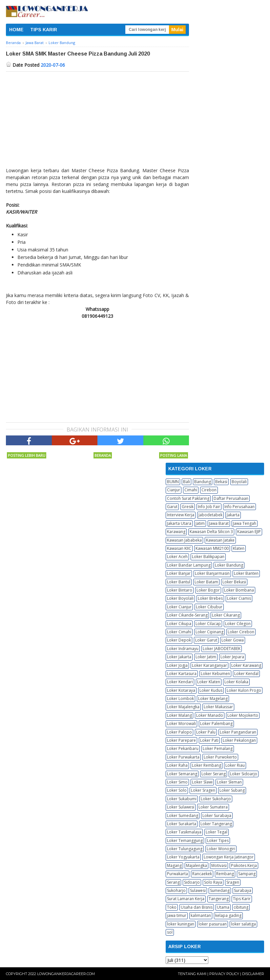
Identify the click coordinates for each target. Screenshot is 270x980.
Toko (172, 907)
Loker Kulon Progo (244, 690)
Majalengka (197, 865)
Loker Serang (214, 774)
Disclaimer (253, 974)
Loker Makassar (218, 707)
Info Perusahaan (239, 507)
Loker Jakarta (179, 657)
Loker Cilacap (208, 624)
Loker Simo (177, 782)
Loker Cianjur (179, 607)
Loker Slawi (202, 782)
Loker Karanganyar (209, 665)
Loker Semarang (182, 774)
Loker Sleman (229, 782)
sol (170, 932)
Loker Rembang (207, 765)
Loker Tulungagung (185, 849)
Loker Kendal (246, 674)
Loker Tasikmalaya (184, 832)
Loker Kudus (211, 690)
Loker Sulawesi (181, 807)
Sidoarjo (192, 882)
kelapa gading (228, 915)
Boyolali (239, 482)
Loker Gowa (233, 640)
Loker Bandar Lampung (189, 565)
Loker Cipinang (209, 632)
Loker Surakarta (182, 824)
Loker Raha (177, 765)
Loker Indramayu (183, 649)
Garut (172, 507)
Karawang (176, 532)
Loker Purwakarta (183, 757)
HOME (16, 30)
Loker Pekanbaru (183, 748)
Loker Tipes (218, 840)
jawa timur (177, 915)
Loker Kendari (180, 682)
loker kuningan (181, 924)
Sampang (247, 874)
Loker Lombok (180, 699)
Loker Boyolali (180, 598)
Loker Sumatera (213, 807)
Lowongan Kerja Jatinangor (229, 857)
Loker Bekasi (234, 582)
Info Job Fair (209, 507)
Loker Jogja (177, 665)
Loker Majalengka (183, 707)
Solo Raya (213, 882)
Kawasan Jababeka (184, 540)
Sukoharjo (176, 890)
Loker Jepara (232, 657)
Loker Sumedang (183, 816)
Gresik (188, 507)
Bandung (203, 482)
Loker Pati (209, 740)
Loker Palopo (179, 732)
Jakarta (233, 515)
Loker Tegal (217, 832)
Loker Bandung (229, 565)
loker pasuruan (213, 924)
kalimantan (201, 915)
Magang (174, 865)
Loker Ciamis (239, 598)
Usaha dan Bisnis (197, 907)
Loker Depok (179, 640)
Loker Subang (232, 790)
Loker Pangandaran (238, 732)
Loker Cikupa (179, 624)
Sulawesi (198, 890)
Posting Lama (174, 455)
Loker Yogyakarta (183, 857)
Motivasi (219, 865)
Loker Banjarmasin (212, 573)
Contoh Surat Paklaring (188, 498)
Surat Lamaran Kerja (186, 899)
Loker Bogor (208, 590)
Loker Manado (210, 715)
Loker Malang (179, 715)
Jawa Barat (219, 523)
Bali (187, 482)
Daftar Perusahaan (231, 498)
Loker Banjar (179, 573)
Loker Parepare (181, 740)
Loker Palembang (216, 723)
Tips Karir (242, 899)
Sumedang (220, 890)
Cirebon (209, 490)
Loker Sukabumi (182, 799)
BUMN (173, 482)
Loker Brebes (210, 598)
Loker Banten (246, 573)
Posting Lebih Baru (27, 455)
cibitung (241, 907)
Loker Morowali (181, 723)
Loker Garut (206, 640)
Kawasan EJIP (249, 532)
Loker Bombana (239, 590)
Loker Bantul (179, 582)
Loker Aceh (177, 557)
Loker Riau (235, 765)
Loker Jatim (206, 657)
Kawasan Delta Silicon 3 (211, 532)
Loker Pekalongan (239, 740)
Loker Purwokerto (220, 757)
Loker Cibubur (209, 607)
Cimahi (191, 490)
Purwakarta (177, 874)
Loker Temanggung (185, 840)
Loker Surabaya (217, 816)
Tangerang (219, 899)
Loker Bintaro (180, 590)
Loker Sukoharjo (216, 799)
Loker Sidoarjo (244, 774)
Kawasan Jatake (220, 540)
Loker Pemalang (218, 748)
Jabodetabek (210, 515)
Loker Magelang (213, 699)
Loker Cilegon (238, 624)
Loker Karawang (246, 665)
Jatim (200, 523)
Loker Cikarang (226, 615)
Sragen (233, 882)
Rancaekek (202, 874)
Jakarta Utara (179, 523)
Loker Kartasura (182, 674)
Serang (173, 882)
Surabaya (243, 890)
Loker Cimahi (179, 632)
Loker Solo (177, 790)
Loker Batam (206, 582)
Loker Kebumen (215, 674)
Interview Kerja (181, 515)
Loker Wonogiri (221, 849)
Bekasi (221, 482)
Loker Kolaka (236, 682)
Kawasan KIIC (179, 548)
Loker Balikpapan (208, 557)
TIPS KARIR (44, 30)
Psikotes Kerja (244, 865)
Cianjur (174, 490)
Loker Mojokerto (243, 715)
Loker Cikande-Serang (187, 615)
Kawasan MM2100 (212, 548)
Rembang (225, 874)
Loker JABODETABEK (222, 649)
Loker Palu (206, 732)
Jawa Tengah (245, 523)
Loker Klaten (209, 682)
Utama (223, 907)
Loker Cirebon (241, 632)
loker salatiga (243, 924)
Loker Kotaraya (181, 690)
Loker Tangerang (216, 824)
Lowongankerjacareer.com (66, 974)
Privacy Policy (224, 974)
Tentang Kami (192, 974)
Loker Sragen (203, 790)
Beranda (103, 455)
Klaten (239, 548)
